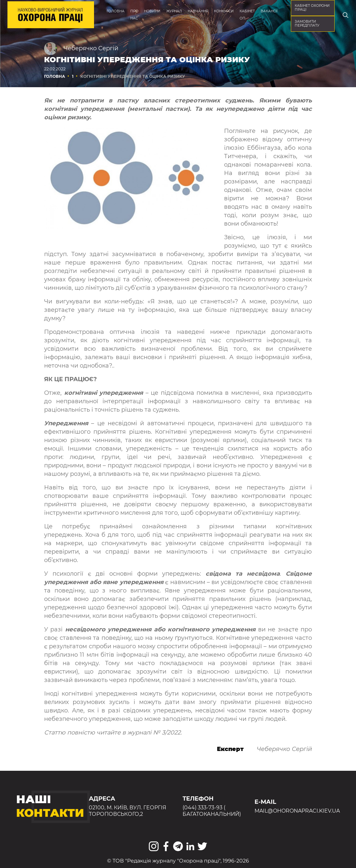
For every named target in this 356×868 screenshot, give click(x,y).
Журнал (174, 11)
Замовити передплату (307, 24)
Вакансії (269, 11)
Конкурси (224, 11)
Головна (116, 11)
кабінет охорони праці (312, 8)
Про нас (134, 15)
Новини (152, 11)
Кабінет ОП (247, 15)
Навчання (198, 11)
